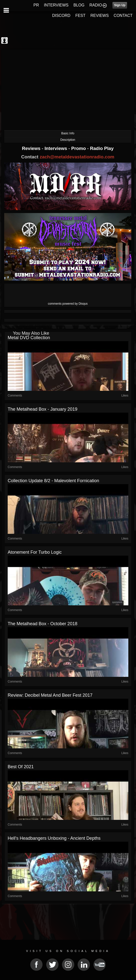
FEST (80, 16)
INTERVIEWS (56, 5)
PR (36, 5)
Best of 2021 (21, 767)
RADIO (96, 5)
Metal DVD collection (29, 338)
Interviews (56, 148)
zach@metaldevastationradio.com (77, 157)
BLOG (79, 5)
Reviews (32, 148)
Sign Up (120, 5)
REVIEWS (100, 16)
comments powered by (68, 304)
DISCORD (61, 16)
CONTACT (123, 16)
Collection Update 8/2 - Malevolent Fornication (53, 481)
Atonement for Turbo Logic (35, 552)
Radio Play (102, 148)
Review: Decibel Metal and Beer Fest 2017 (50, 695)
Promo (79, 148)
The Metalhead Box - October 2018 (42, 624)
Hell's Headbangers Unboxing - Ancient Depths (54, 838)
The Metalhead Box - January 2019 (42, 409)
